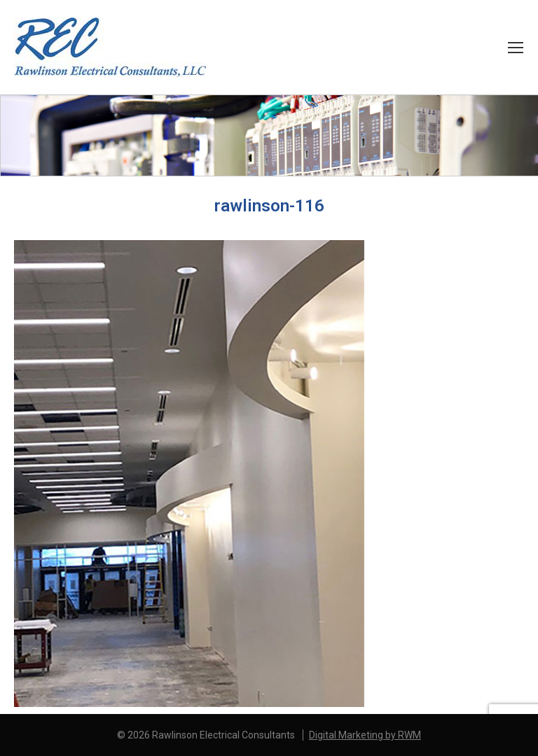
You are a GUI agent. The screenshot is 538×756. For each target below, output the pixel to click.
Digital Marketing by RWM (365, 735)
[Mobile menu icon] (516, 48)
